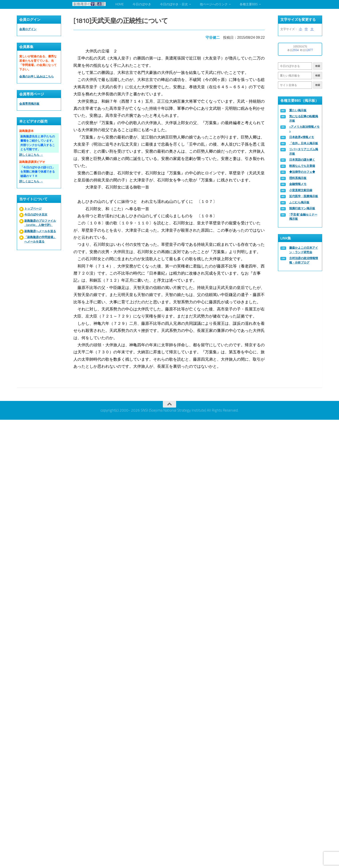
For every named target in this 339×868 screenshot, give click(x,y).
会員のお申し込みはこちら (37, 76)
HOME (119, 4)
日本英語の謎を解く (302, 160)
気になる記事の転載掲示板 (304, 118)
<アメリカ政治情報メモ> (304, 129)
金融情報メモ (298, 184)
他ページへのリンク (214, 4)
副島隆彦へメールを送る (40, 231)
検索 (318, 66)
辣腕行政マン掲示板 (302, 208)
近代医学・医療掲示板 (304, 196)
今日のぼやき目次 (36, 215)
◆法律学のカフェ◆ (302, 172)
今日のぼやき (142, 4)
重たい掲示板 (298, 110)
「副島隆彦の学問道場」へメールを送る (40, 239)
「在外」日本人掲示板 (304, 143)
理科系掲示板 (298, 178)
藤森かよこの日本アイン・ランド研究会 (304, 250)
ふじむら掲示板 (299, 202)
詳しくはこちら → (31, 155)
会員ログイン (28, 29)
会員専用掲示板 (29, 104)
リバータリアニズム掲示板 (304, 151)
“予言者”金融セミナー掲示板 (303, 217)
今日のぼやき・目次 (174, 4)
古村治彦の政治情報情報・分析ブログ (304, 260)
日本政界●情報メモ (302, 137)
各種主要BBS (249, 4)
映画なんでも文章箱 (302, 166)
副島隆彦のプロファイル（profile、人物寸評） (40, 223)
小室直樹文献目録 (301, 190)
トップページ (33, 209)
